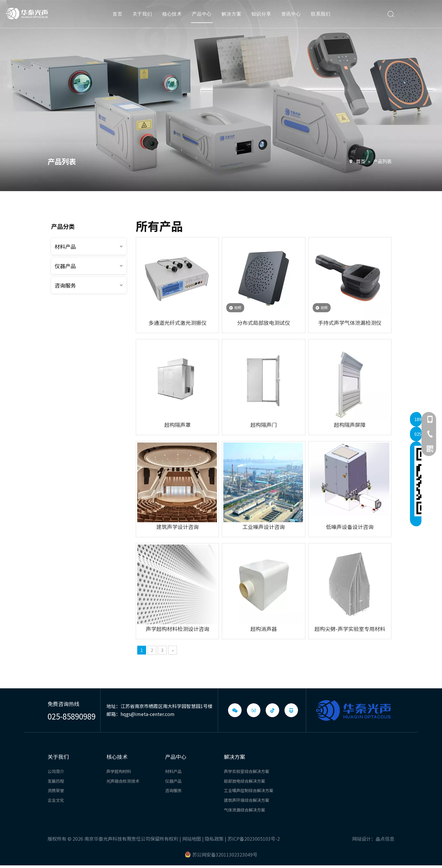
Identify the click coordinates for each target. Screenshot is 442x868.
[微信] (235, 710)
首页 (119, 16)
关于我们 (144, 16)
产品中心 (204, 16)
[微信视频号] (254, 710)
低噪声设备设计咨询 (350, 527)
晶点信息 (385, 839)
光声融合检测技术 (123, 781)
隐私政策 (214, 839)
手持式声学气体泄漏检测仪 (350, 323)
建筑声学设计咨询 (178, 527)
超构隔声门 (264, 425)
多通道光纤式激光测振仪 (178, 323)
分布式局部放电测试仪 (264, 323)
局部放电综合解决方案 (245, 781)
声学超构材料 (119, 771)
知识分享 (263, 16)
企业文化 (56, 800)
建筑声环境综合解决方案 (247, 800)
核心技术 (174, 16)
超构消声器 (264, 629)
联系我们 (323, 16)
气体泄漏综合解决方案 (245, 810)
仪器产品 (65, 266)
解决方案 (233, 16)
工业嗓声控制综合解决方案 (249, 790)
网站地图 (192, 839)
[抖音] (272, 710)
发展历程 (56, 781)
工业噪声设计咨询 (264, 527)
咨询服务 (65, 285)
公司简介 (56, 771)
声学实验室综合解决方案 (247, 771)
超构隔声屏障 (350, 425)
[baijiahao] (291, 710)
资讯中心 (293, 16)
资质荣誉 (56, 790)
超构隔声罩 (178, 425)
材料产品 (65, 246)
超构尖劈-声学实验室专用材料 (350, 629)
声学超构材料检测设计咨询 (178, 629)
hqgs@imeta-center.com (148, 714)
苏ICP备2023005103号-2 (254, 839)
